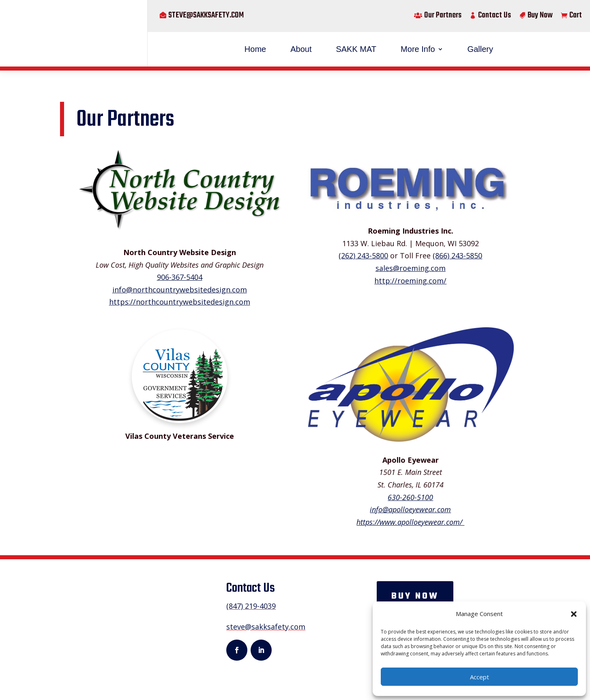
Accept (480, 677)
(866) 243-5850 (457, 256)
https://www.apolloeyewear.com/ (410, 522)
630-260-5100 (410, 497)
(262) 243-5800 (363, 256)
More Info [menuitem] (418, 49)
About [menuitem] (301, 49)
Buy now (415, 596)
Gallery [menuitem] (480, 49)
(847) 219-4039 (251, 606)
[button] (574, 614)
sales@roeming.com (411, 268)
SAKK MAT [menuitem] (356, 49)
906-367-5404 (180, 277)
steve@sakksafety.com (206, 15)
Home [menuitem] (255, 49)
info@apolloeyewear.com (410, 509)
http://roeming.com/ (410, 281)
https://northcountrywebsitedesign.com (180, 302)
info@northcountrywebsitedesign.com (180, 290)
